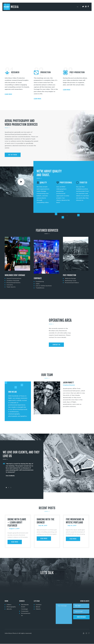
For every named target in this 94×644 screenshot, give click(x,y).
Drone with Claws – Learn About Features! (17, 522)
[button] (6, 488)
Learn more (8, 94)
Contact (39, 605)
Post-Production (77, 72)
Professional (66, 183)
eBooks (9, 609)
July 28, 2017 (43, 526)
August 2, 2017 (14, 529)
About (38, 607)
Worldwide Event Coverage (15, 275)
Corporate (38, 278)
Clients (38, 609)
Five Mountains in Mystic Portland (75, 521)
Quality (43, 183)
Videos (9, 605)
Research (15, 72)
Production (45, 72)
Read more (15, 542)
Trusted (83, 183)
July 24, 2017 (72, 526)
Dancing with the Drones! (45, 521)
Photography (11, 607)
